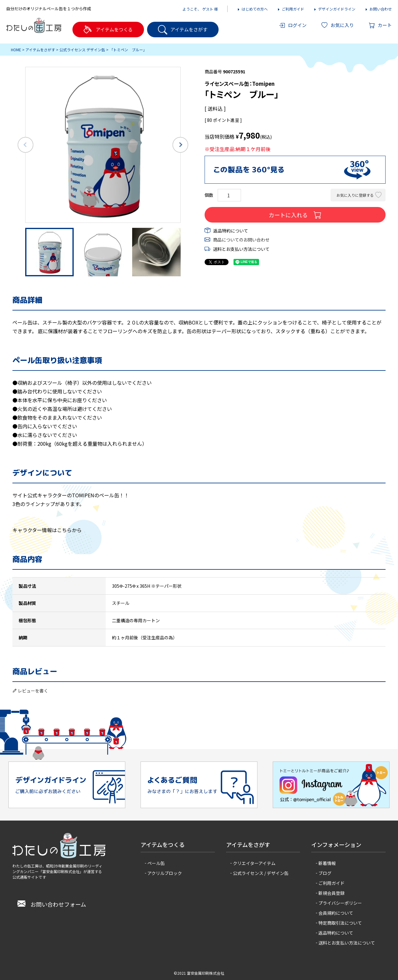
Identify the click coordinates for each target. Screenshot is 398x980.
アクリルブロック (165, 873)
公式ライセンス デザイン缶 (82, 50)
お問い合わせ (378, 9)
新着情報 (327, 863)
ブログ (325, 873)
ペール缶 (156, 863)
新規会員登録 (331, 893)
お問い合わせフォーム (52, 904)
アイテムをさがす (40, 50)
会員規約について (336, 913)
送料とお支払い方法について (241, 249)
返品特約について (231, 231)
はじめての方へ (252, 9)
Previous (25, 145)
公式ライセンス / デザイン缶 (261, 873)
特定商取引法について (340, 923)
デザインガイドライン (334, 9)
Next (180, 145)
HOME (16, 50)
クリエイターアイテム (254, 863)
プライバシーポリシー (340, 903)
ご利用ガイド (291, 9)
